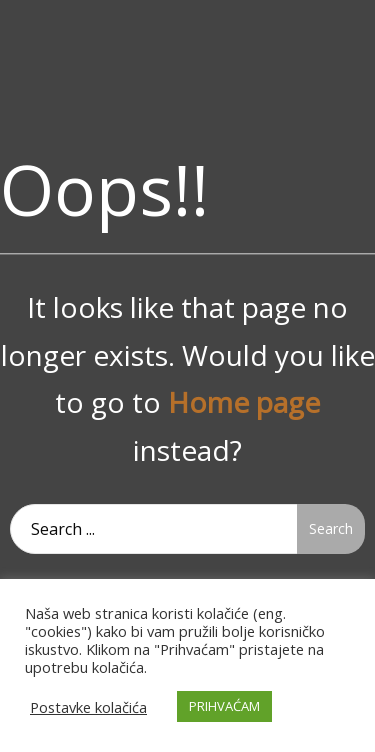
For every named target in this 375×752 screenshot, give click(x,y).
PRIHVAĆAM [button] (224, 706)
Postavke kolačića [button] (88, 707)
